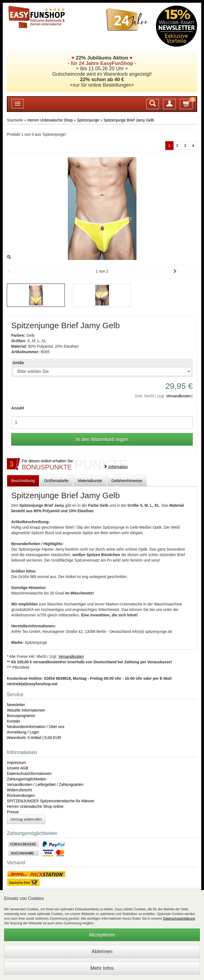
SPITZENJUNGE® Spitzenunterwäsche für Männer (51, 801)
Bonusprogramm (21, 716)
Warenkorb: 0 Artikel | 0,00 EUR (34, 738)
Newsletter (16, 705)
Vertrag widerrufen (26, 819)
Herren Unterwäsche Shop (50, 120)
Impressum (16, 763)
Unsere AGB (18, 768)
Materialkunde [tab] (90, 481)
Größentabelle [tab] (56, 481)
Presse (13, 812)
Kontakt (13, 721)
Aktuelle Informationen (26, 710)
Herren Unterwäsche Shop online (35, 806)
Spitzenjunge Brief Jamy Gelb (129, 120)
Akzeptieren (102, 935)
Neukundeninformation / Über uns (36, 727)
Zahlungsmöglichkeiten (26, 779)
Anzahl (18, 408)
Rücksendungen (21, 795)
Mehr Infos (102, 968)
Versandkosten (179, 396)
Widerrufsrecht (19, 790)
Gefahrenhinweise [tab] (127, 481)
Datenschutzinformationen (29, 774)
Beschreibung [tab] (23, 481)
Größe (18, 363)
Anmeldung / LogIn (23, 732)
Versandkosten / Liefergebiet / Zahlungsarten (45, 784)
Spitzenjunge (88, 120)
